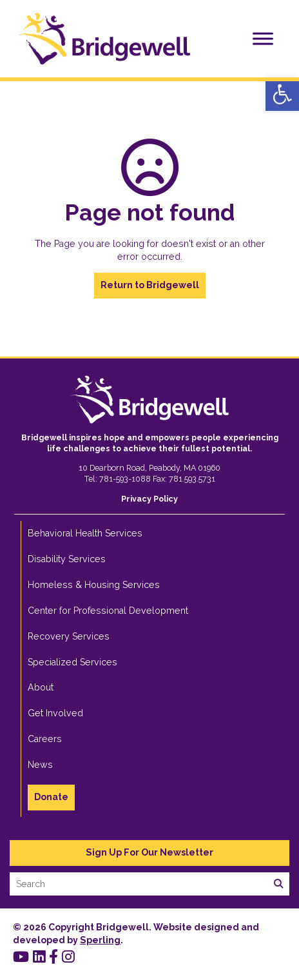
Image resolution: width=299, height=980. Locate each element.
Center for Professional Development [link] (108, 611)
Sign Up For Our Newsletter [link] (149, 852)
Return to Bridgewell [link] (150, 285)
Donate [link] (51, 797)
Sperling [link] (100, 940)
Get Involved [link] (55, 713)
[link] (282, 94)
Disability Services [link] (67, 559)
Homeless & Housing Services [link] (94, 585)
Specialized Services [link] (72, 662)
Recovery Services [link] (69, 636)
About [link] (41, 687)
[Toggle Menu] (263, 38)
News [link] (40, 765)
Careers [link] (45, 739)
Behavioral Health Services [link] (85, 533)
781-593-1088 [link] (125, 479)
